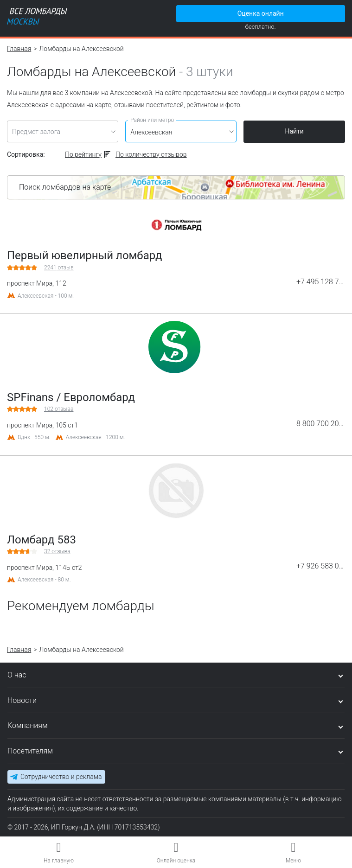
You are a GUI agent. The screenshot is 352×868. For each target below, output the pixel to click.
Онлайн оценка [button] (176, 861)
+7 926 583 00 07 (321, 566)
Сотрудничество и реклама (61, 777)
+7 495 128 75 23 (321, 282)
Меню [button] (293, 861)
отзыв (59, 268)
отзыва (59, 409)
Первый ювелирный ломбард (84, 255)
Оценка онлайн (261, 13)
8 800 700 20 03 (321, 424)
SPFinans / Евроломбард (71, 397)
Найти (294, 131)
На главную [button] (59, 861)
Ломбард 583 (42, 540)
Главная (19, 49)
